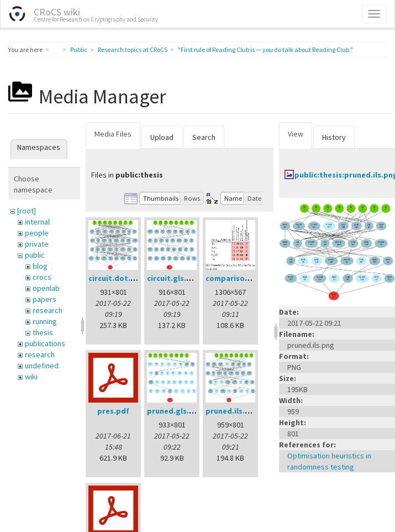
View (296, 134)
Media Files (113, 134)
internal (37, 222)
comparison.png (236, 278)
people (37, 233)
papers (44, 299)
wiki (31, 377)
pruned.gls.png (175, 411)
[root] (27, 211)
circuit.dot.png (117, 278)
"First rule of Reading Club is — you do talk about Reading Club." (265, 49)
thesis (43, 332)
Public (79, 49)
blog (40, 266)
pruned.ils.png (232, 411)
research (48, 310)
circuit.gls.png (174, 278)
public (35, 255)
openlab (46, 288)
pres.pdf (113, 411)
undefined (42, 366)
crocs (42, 277)
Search (204, 137)
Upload (162, 137)
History (334, 137)
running (45, 321)
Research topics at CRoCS (133, 49)
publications (45, 343)
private (37, 244)
